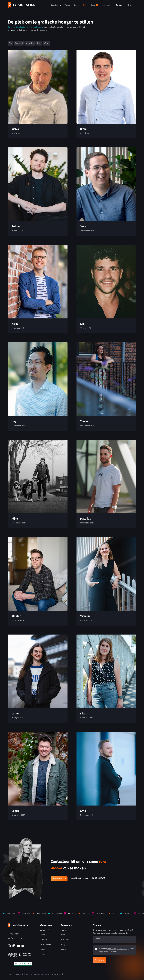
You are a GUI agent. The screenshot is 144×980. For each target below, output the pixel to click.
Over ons (106, 5)
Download (19, 43)
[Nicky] (38, 289)
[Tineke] (106, 386)
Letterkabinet (45, 944)
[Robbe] (38, 192)
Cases (76, 5)
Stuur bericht (57, 879)
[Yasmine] (106, 581)
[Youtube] (18, 946)
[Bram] (106, 94)
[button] (131, 5)
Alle (10, 43)
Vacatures (65, 940)
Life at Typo (30, 43)
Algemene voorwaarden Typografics (38, 974)
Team (68, 5)
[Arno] (106, 776)
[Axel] (106, 289)
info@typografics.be (16, 934)
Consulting (44, 930)
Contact (119, 5)
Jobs (95, 5)
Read (39, 43)
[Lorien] (38, 679)
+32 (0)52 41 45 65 (15, 938)
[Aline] (38, 484)
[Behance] (23, 946)
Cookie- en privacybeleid (16, 974)
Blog (85, 5)
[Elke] (106, 679)
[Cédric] (38, 776)
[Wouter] (38, 581)
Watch (47, 43)
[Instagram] (9, 946)
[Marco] (38, 94)
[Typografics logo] (21, 5)
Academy (44, 940)
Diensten (54, 5)
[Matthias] (106, 484)
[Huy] (38, 386)
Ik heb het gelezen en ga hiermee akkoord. (116, 950)
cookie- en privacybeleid (117, 949)
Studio (43, 935)
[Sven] (106, 192)
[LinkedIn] (14, 946)
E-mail (98, 939)
